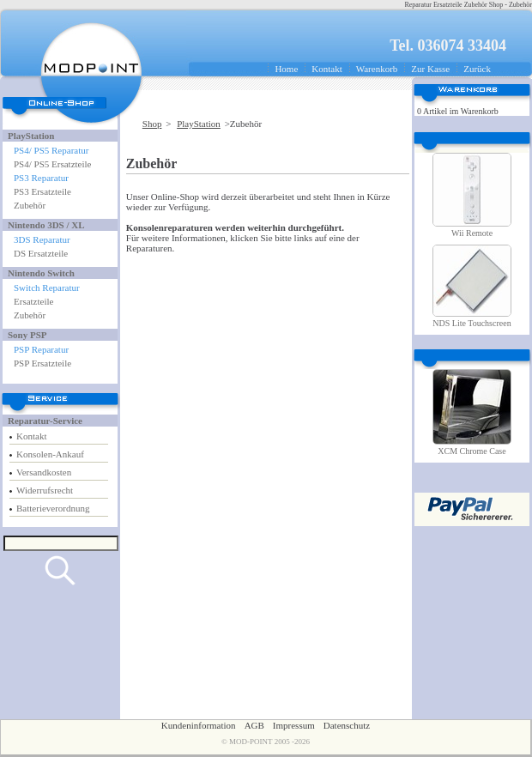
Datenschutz (347, 725)
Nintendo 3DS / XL (46, 225)
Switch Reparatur (47, 288)
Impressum (294, 725)
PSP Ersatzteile (42, 363)
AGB (254, 725)
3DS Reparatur (42, 239)
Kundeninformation (199, 725)
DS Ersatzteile (41, 253)
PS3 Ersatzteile (42, 191)
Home (286, 69)
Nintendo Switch (41, 273)
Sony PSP (27, 335)
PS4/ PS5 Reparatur (51, 150)
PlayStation (31, 136)
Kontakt (326, 69)
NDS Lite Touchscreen (472, 323)
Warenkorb (377, 69)
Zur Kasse (430, 69)
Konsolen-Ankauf (50, 454)
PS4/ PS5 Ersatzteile (52, 164)
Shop (152, 124)
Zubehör (30, 205)
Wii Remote (472, 233)
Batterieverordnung (53, 508)
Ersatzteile (33, 301)
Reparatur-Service (45, 421)
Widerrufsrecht (45, 490)
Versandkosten (44, 472)
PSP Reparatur (41, 349)
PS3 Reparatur (41, 178)
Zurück (477, 69)
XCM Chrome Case (472, 451)
